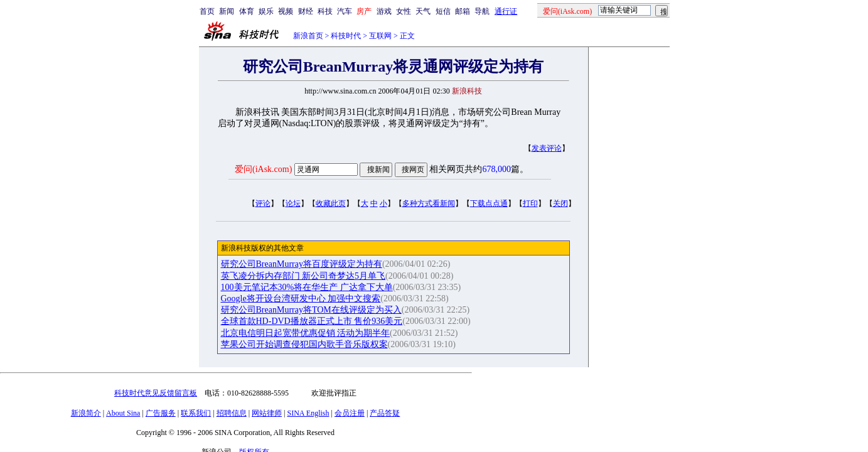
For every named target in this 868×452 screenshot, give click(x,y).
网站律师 (267, 413)
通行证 (506, 11)
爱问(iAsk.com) (263, 169)
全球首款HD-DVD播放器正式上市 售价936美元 (312, 321)
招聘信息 (232, 413)
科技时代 (346, 36)
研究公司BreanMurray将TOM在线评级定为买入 (311, 310)
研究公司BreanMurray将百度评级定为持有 (302, 264)
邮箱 (463, 11)
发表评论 (547, 148)
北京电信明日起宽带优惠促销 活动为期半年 (306, 333)
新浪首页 (308, 36)
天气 (423, 11)
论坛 (293, 203)
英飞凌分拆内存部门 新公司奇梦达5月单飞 (303, 276)
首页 (207, 11)
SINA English (308, 413)
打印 (530, 203)
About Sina (123, 413)
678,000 (496, 169)
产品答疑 (385, 413)
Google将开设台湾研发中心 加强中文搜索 (301, 299)
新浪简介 (86, 413)
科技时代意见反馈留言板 (156, 393)
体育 (247, 11)
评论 (263, 203)
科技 (325, 11)
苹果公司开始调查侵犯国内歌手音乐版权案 (304, 344)
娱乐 (266, 11)
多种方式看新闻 (429, 203)
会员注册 (350, 413)
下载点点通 (489, 203)
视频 (286, 11)
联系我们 (196, 413)
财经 (306, 11)
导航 (482, 11)
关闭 (560, 203)
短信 (443, 11)
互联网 (380, 36)
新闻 (227, 11)
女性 (404, 11)
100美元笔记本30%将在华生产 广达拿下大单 (307, 287)
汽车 (345, 11)
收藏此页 (331, 203)
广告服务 (161, 413)
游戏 (384, 11)
